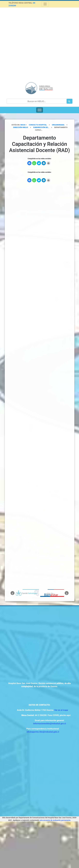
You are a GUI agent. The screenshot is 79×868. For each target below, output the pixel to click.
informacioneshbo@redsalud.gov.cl (49, 724)
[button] (13, 593)
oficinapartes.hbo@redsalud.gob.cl (43, 732)
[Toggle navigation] (45, 4)
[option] (27, 593)
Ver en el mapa (61, 710)
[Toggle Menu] (40, 110)
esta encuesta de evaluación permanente (55, 820)
